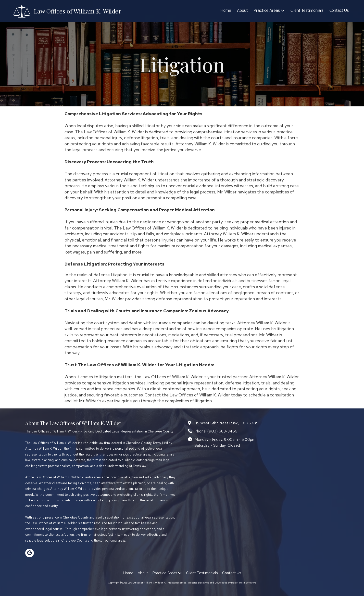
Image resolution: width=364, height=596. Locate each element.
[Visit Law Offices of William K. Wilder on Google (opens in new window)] (30, 553)
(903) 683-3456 (222, 431)
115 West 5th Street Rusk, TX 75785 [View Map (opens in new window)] (226, 423)
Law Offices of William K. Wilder (78, 11)
